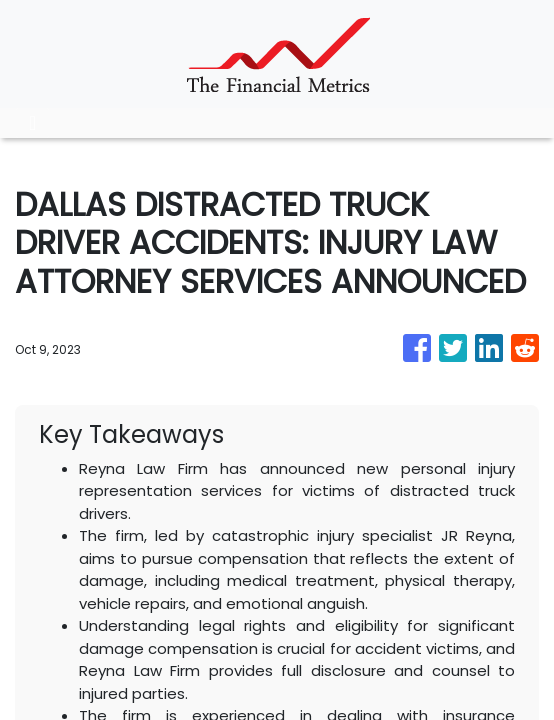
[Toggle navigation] (32, 123)
